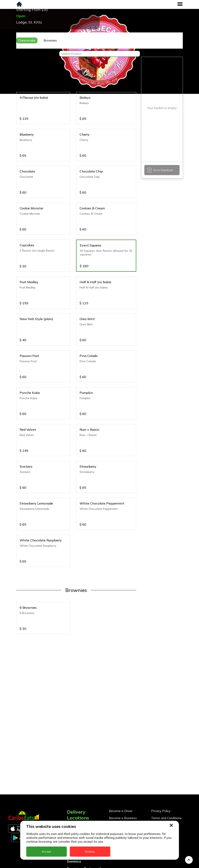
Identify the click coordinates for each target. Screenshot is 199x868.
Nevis (71, 864)
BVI (70, 801)
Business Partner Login (125, 789)
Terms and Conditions (166, 779)
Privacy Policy (161, 771)
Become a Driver (121, 771)
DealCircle (75, 815)
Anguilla (73, 786)
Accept (46, 852)
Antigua (73, 794)
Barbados (74, 808)
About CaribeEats (164, 786)
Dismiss (90, 852)
